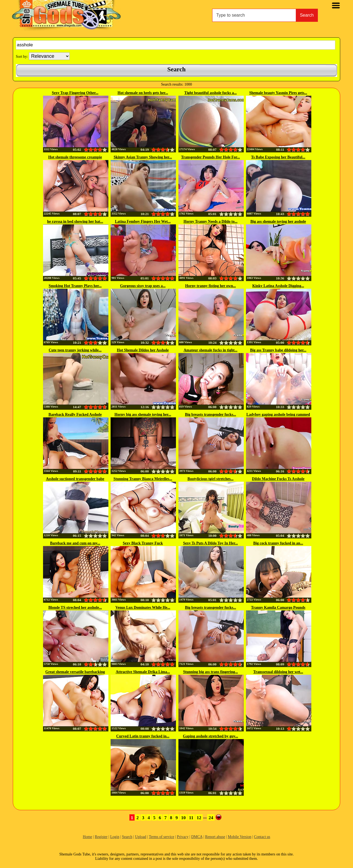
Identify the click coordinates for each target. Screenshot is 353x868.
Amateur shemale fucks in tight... (211, 350)
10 (183, 818)
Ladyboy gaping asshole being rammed (278, 415)
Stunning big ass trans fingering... (210, 672)
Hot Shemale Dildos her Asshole (143, 350)
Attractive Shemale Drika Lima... (143, 672)
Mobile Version (239, 837)
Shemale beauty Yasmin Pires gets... (278, 93)
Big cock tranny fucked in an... (278, 543)
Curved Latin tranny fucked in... (143, 736)
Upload (141, 837)
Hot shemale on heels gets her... (143, 93)
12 (199, 818)
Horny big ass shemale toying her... (143, 415)
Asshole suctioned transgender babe (75, 479)
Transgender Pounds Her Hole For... (211, 157)
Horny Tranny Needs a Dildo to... (211, 221)
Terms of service (161, 837)
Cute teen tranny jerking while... (75, 350)
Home (87, 837)
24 (211, 818)
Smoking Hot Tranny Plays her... (75, 286)
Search (307, 15)
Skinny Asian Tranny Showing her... (143, 157)
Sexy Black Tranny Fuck (143, 543)
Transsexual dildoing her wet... (278, 672)
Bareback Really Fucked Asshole (75, 415)
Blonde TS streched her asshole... (75, 608)
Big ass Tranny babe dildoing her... (278, 350)
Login (115, 837)
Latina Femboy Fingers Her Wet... (143, 221)
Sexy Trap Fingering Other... (75, 93)
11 (191, 818)
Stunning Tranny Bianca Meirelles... (143, 479)
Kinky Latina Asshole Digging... (278, 286)
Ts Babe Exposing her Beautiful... (278, 157)
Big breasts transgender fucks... (211, 415)
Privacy (183, 837)
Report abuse (215, 837)
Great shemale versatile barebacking (75, 672)
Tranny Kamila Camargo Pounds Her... (278, 608)
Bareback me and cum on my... (75, 543)
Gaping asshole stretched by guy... (211, 736)
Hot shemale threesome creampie (75, 157)
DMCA (197, 837)
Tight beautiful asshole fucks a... (211, 93)
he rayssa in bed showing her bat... (75, 221)
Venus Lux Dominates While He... (143, 608)
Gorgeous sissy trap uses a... (143, 286)
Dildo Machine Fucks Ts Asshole (278, 479)
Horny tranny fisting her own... (211, 286)
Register (101, 837)
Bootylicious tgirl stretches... (210, 479)
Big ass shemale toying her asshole (278, 221)
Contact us (262, 837)
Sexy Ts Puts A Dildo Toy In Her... (210, 543)
